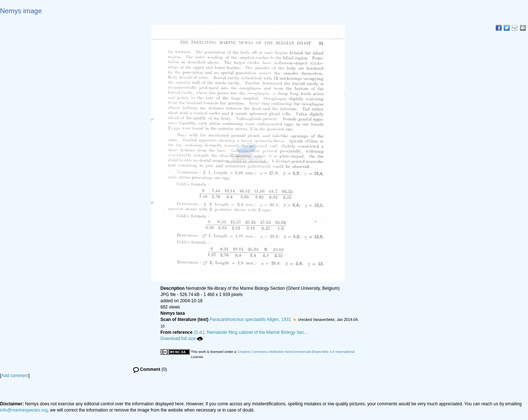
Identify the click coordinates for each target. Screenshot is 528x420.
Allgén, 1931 (250, 319)
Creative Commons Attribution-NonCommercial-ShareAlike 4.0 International (296, 352)
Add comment (15, 376)
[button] (295, 319)
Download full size (182, 339)
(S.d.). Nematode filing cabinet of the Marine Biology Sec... (251, 332)
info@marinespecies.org (24, 410)
